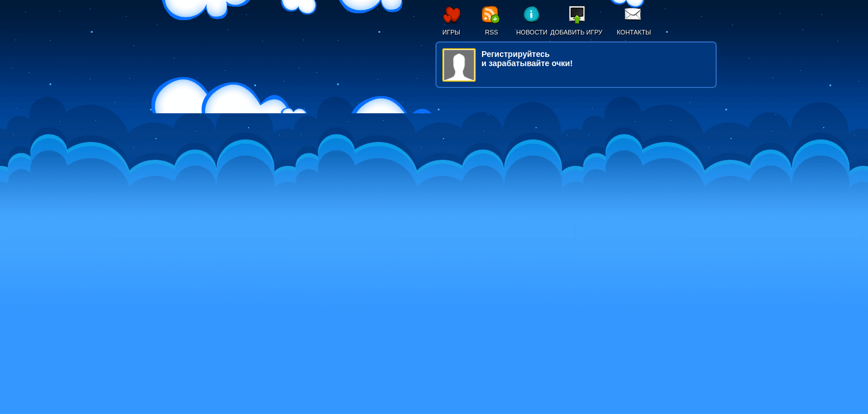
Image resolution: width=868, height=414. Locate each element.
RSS (492, 32)
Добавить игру (577, 32)
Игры (451, 32)
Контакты (634, 32)
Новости (531, 32)
